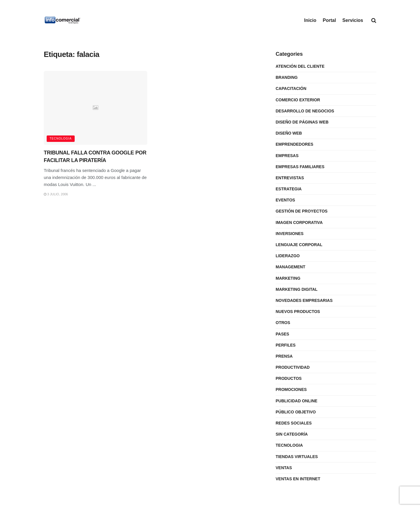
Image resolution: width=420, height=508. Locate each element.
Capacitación (291, 88)
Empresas (287, 156)
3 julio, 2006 (56, 194)
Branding (287, 77)
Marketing (288, 278)
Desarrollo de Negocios (305, 111)
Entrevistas (290, 178)
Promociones (291, 389)
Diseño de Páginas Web (302, 122)
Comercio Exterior (298, 100)
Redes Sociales (294, 423)
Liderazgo (288, 256)
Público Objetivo (296, 412)
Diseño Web (289, 133)
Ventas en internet (298, 479)
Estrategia (289, 189)
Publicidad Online (296, 401)
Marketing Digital (297, 289)
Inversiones (290, 234)
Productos (289, 378)
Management (290, 267)
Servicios (353, 20)
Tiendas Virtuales (297, 457)
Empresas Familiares (300, 167)
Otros (283, 323)
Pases (282, 334)
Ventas (284, 468)
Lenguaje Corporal (299, 245)
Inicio (310, 20)
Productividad (293, 367)
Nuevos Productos (298, 312)
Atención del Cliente (300, 66)
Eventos (285, 200)
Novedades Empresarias (304, 300)
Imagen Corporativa (299, 222)
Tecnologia (61, 139)
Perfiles (286, 345)
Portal (329, 20)
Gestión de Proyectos (302, 211)
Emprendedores (294, 144)
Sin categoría (292, 434)
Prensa (284, 356)
